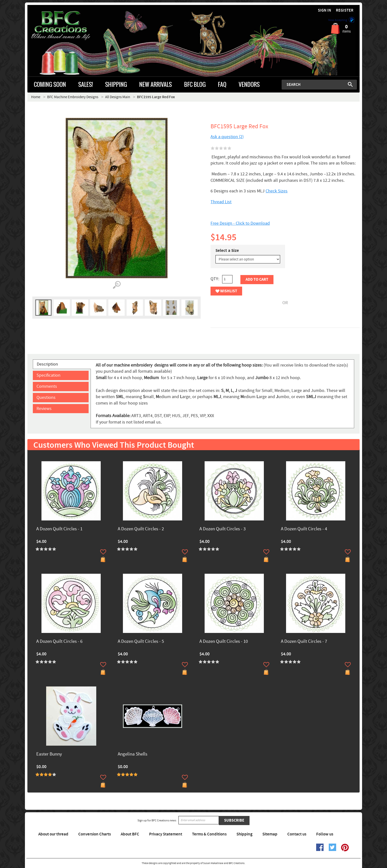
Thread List (221, 202)
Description (47, 364)
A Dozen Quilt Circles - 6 (59, 642)
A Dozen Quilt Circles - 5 (141, 642)
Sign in (325, 10)
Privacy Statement (166, 834)
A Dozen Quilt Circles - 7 (304, 642)
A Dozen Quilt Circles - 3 (223, 529)
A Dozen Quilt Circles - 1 (59, 529)
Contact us (297, 834)
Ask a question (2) (227, 137)
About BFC (130, 834)
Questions (46, 397)
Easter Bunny (49, 754)
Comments (47, 386)
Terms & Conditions (209, 834)
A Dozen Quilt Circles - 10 (224, 642)
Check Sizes (277, 191)
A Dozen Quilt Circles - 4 (304, 529)
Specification (48, 375)
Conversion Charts (95, 834)
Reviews (44, 409)
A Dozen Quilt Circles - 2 (141, 529)
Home (36, 97)
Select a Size (227, 251)
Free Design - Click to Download (240, 223)
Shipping (244, 834)
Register (345, 10)
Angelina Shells (133, 754)
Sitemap (270, 834)
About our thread (53, 834)
